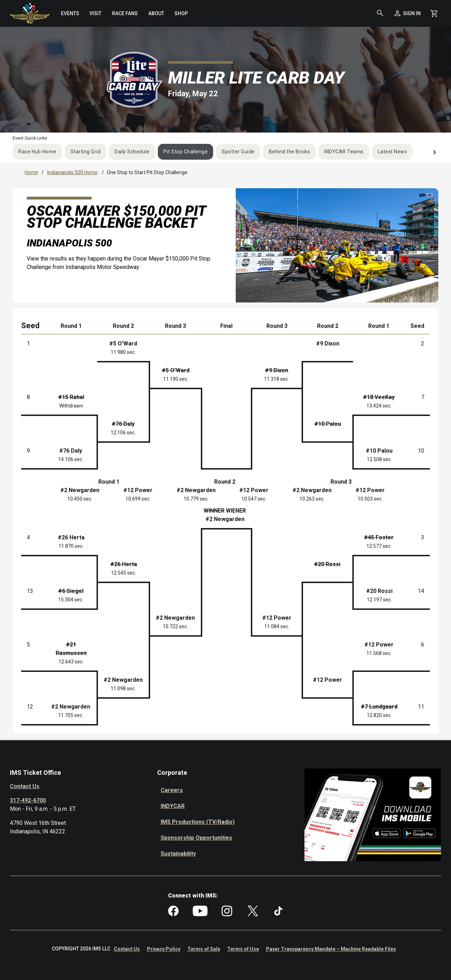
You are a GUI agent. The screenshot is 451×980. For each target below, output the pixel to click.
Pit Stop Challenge (186, 152)
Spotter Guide (238, 152)
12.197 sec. (379, 600)
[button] (380, 13)
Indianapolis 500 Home (72, 172)
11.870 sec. (71, 546)
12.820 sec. (379, 715)
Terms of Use (243, 949)
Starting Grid (86, 152)
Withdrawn (71, 406)
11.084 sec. (277, 626)
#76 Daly (71, 451)
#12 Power (277, 618)
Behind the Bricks (290, 152)
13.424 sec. (379, 406)
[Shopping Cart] (434, 13)
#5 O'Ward (123, 344)
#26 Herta (71, 537)
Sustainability (178, 854)
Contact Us (25, 786)
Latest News (393, 152)
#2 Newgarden (175, 618)
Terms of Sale (204, 949)
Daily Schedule (132, 152)
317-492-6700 (28, 800)
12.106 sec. (123, 433)
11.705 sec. (71, 715)
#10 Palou (379, 451)
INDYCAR (173, 806)
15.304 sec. (71, 600)
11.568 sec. (379, 653)
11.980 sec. (123, 352)
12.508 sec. (379, 459)
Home (31, 172)
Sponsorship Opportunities (196, 838)
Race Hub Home (37, 152)
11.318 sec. (276, 379)
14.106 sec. (71, 459)
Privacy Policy (164, 949)
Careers (172, 790)
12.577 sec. (379, 546)
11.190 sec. (176, 379)
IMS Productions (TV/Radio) (198, 822)
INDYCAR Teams (344, 152)
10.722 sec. (175, 626)
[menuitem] (70, 13)
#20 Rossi (379, 591)
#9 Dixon (328, 344)
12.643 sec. (71, 662)
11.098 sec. (123, 688)
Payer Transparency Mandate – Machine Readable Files (331, 949)
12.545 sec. (123, 573)
